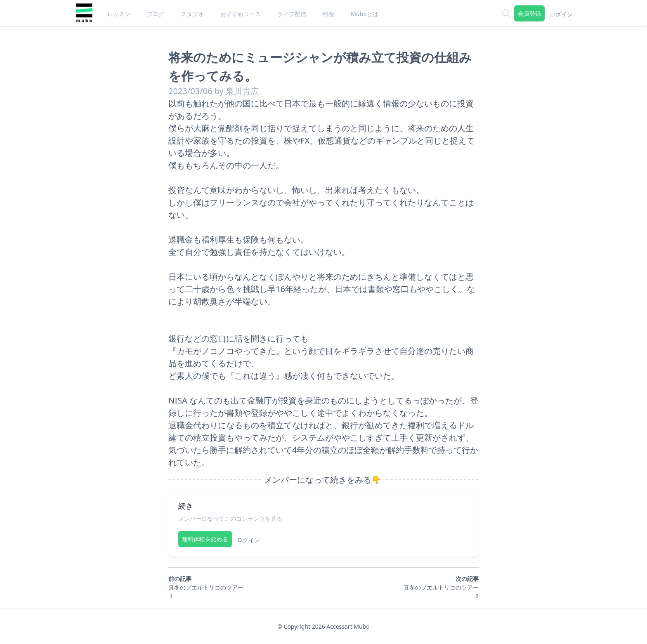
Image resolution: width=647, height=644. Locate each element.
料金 (328, 14)
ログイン (561, 14)
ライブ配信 (292, 14)
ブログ (156, 14)
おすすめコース (241, 14)
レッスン (119, 14)
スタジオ (192, 14)
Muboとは (365, 14)
